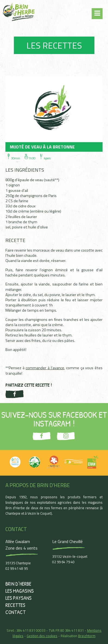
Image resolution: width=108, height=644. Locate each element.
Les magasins (20, 591)
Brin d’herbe (18, 584)
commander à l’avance (45, 368)
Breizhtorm (87, 636)
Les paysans (18, 598)
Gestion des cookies (42, 636)
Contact (16, 612)
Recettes (15, 605)
